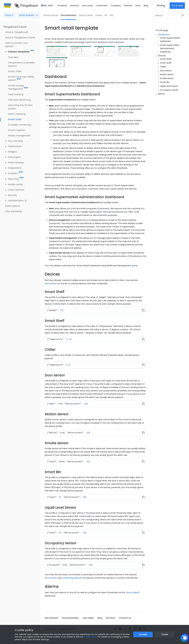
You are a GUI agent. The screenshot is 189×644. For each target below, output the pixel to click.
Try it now (179, 6)
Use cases (88, 618)
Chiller (163, 67)
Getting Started (51, 15)
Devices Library (86, 15)
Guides (99, 15)
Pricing (162, 6)
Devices (162, 56)
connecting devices (72, 578)
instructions (51, 284)
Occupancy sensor (169, 90)
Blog (146, 6)
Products (63, 6)
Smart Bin (165, 82)
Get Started (51, 618)
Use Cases (87, 6)
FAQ (111, 15)
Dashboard (164, 35)
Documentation (69, 15)
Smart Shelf (166, 59)
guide (135, 266)
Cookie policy (24, 630)
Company (116, 6)
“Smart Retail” (133, 593)
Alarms (161, 94)
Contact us (125, 618)
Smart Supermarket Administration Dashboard (170, 48)
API (106, 15)
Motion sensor (167, 74)
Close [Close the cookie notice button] (165, 634)
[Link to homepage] (25, 6)
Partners (128, 6)
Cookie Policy (90, 637)
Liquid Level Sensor (169, 86)
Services (74, 6)
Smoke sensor (167, 78)
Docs (138, 6)
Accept (143, 634)
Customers (102, 6)
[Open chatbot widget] (185, 638)
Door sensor (166, 71)
